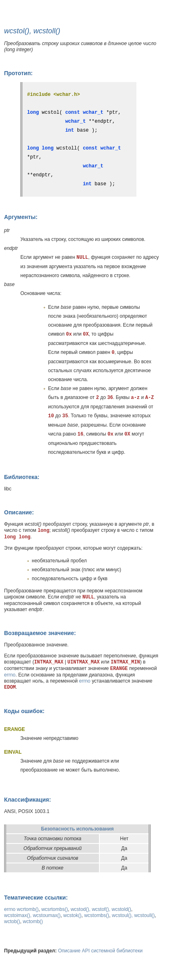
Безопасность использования (77, 829)
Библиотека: (22, 477)
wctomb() (33, 921)
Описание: (19, 512)
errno (10, 675)
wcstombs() (97, 915)
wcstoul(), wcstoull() (133, 915)
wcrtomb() (27, 909)
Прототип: (18, 73)
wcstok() (72, 915)
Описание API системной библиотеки (101, 951)
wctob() (12, 921)
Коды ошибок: (24, 711)
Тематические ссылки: (36, 898)
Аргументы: (21, 217)
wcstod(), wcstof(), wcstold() (101, 909)
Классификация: (27, 800)
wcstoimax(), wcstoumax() (32, 915)
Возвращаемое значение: (40, 633)
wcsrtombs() (54, 909)
